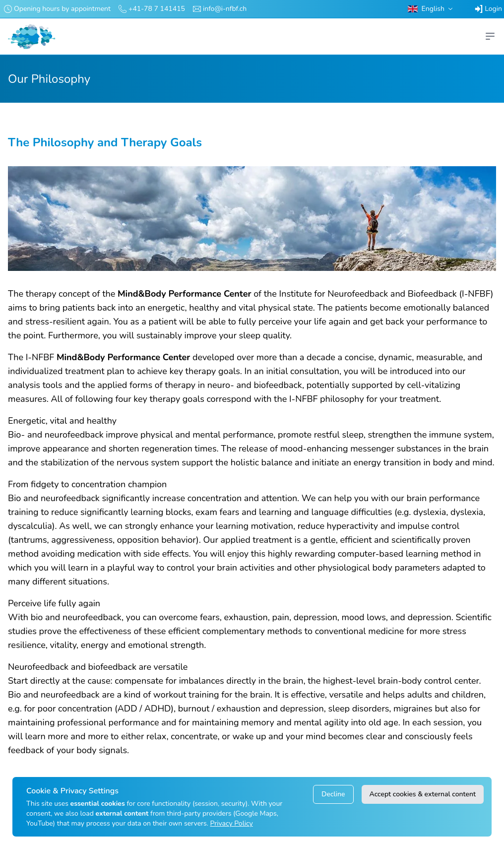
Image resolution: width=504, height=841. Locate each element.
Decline (333, 794)
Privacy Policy (232, 823)
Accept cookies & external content (423, 794)
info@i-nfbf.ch (225, 9)
